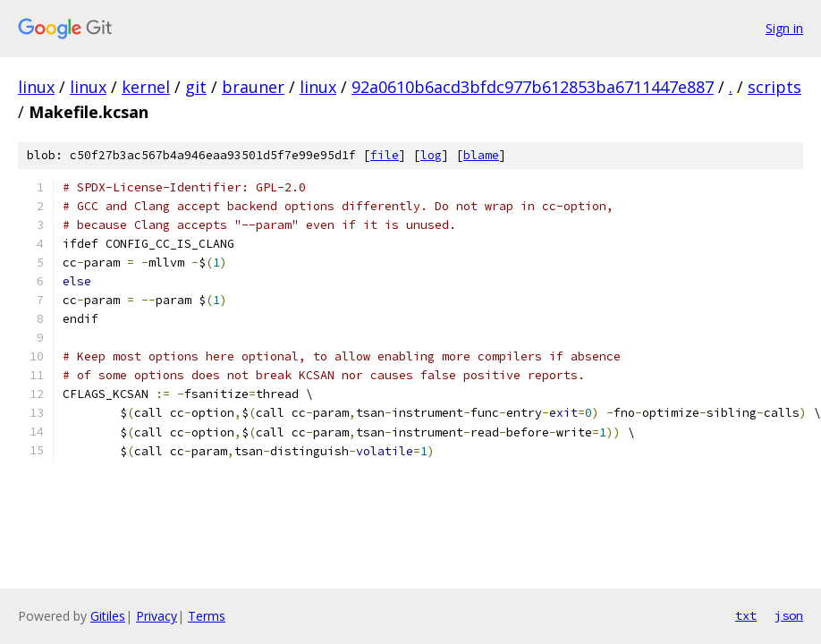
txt (746, 615)
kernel (146, 87)
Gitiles (108, 616)
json (789, 615)
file (385, 155)
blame (481, 155)
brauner (253, 87)
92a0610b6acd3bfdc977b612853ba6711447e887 (533, 87)
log (431, 155)
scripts (774, 87)
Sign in (784, 28)
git (196, 87)
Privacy (157, 616)
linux (36, 87)
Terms (207, 616)
